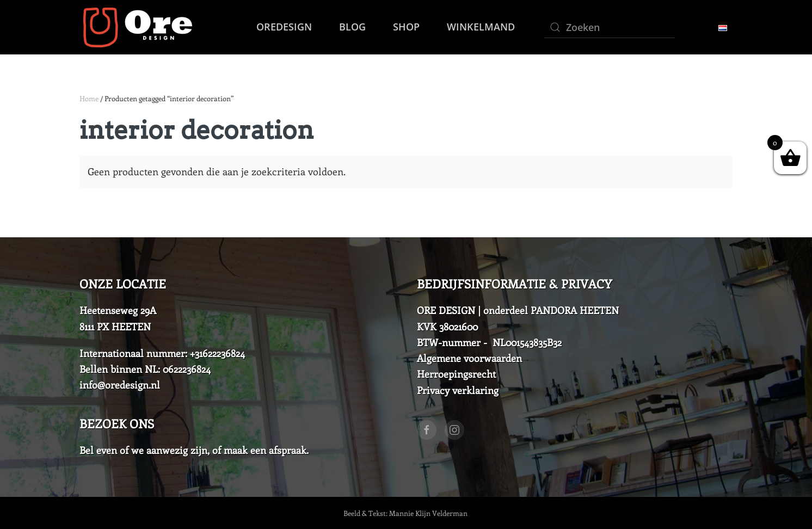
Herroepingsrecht (456, 374)
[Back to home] (136, 27)
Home (89, 98)
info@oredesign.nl (120, 385)
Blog (352, 27)
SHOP (406, 27)
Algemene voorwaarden (469, 358)
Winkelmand (481, 27)
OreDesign (284, 27)
